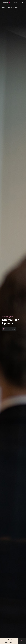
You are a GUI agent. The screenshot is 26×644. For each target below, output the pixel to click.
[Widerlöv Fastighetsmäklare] (7, 3)
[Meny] (22, 3)
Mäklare (10, 8)
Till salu (15, 2)
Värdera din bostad (9, 640)
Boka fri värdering (10, 329)
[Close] (22, 641)
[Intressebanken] (19, 3)
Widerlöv (4, 8)
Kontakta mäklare (8, 642)
